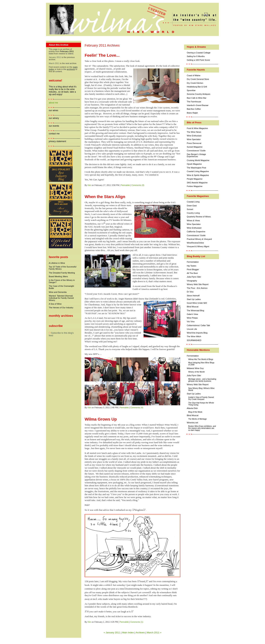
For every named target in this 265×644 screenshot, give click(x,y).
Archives (140, 632)
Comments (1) (137, 622)
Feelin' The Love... (102, 55)
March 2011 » (154, 632)
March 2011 (54, 63)
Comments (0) (138, 185)
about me (53, 103)
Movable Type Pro (71, 641)
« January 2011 (112, 632)
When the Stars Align (105, 197)
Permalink (125, 185)
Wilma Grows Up (101, 419)
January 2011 (55, 57)
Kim (89, 185)
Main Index (128, 632)
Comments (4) (137, 407)
